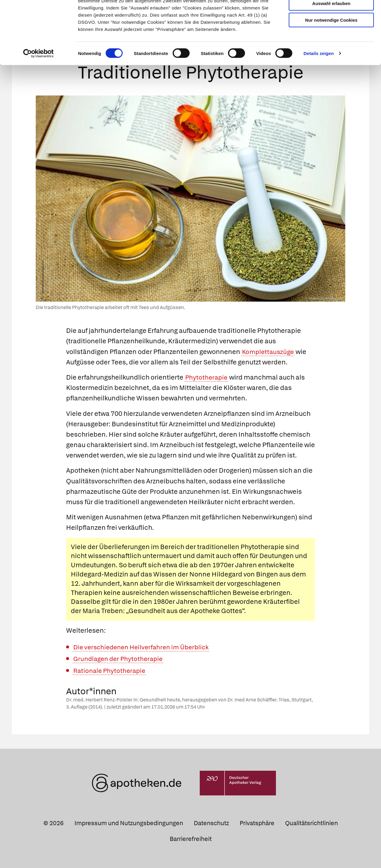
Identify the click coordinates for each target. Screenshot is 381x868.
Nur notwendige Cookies (331, 48)
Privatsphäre (257, 823)
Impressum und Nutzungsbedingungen (129, 823)
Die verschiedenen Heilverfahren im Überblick (144, 647)
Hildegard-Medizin (100, 574)
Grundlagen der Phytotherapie (120, 659)
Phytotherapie (207, 377)
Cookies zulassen (331, 14)
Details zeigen (319, 81)
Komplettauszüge (269, 352)
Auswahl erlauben (331, 31)
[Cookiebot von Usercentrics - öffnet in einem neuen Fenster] (39, 82)
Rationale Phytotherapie (111, 671)
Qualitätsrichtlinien (311, 823)
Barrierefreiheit (191, 839)
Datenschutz (211, 823)
